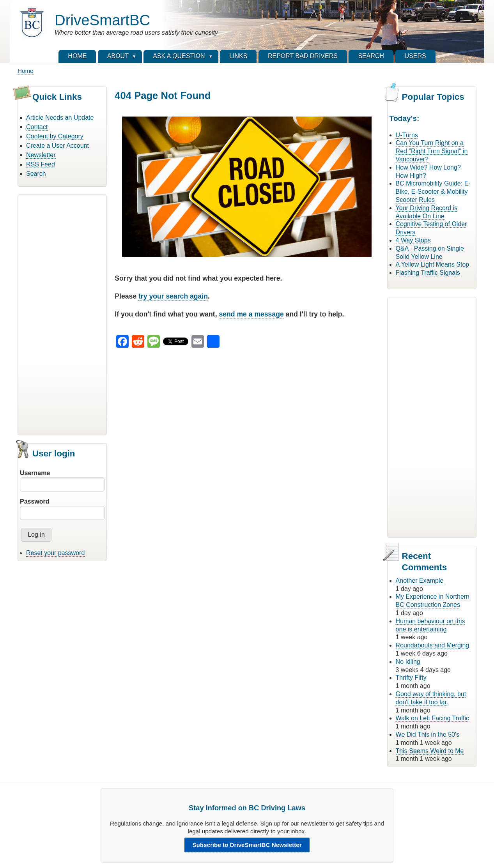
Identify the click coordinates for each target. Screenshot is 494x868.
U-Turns (407, 135)
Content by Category (55, 136)
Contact (37, 127)
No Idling (408, 662)
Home (26, 71)
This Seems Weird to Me (430, 751)
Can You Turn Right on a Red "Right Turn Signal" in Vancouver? (432, 151)
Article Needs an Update (60, 118)
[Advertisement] (62, 314)
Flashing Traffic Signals (428, 273)
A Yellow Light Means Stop (433, 264)
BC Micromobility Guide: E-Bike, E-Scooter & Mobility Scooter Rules (433, 192)
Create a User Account (58, 146)
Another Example (420, 581)
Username (35, 473)
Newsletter (41, 155)
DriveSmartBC (102, 20)
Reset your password (55, 553)
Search (36, 174)
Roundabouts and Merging (433, 645)
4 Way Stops (413, 240)
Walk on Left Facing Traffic (433, 718)
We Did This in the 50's (428, 735)
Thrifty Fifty (411, 678)
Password (35, 501)
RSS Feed (41, 164)
